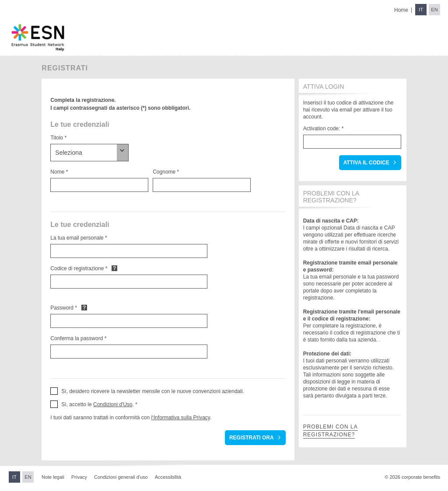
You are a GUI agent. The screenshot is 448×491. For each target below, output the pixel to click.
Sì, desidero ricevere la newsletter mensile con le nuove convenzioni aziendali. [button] (153, 391)
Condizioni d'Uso (113, 404)
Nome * (59, 172)
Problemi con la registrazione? (331, 431)
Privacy (79, 477)
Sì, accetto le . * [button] (99, 404)
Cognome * (166, 172)
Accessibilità (168, 477)
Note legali (53, 477)
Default (114, 268)
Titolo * (58, 138)
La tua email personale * (79, 238)
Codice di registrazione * (79, 268)
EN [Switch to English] (434, 10)
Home (401, 10)
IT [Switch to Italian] (421, 10)
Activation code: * (324, 129)
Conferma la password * (78, 338)
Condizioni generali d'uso (121, 477)
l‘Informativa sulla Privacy (180, 418)
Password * (64, 308)
